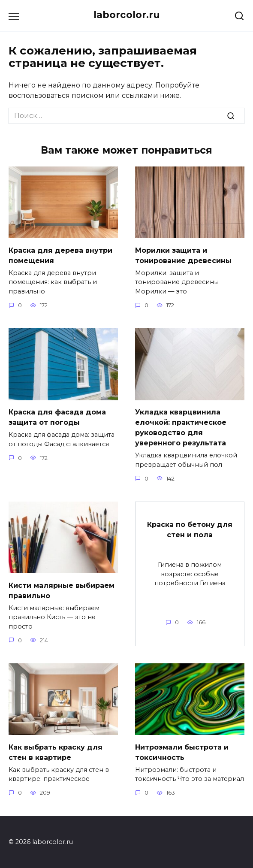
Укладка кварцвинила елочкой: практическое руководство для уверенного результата (181, 428)
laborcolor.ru (127, 15)
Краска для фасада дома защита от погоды (57, 417)
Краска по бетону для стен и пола (190, 529)
